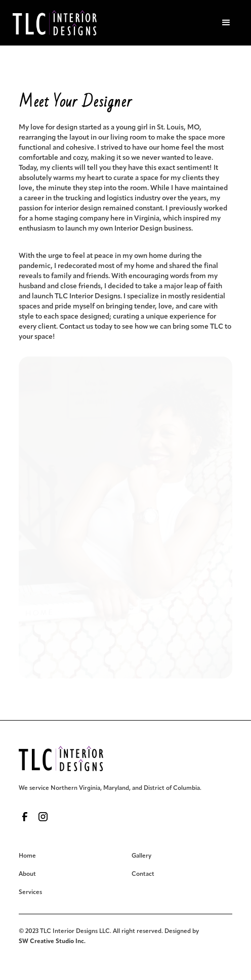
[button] (226, 23)
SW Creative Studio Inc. (52, 942)
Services (30, 893)
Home (27, 856)
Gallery (141, 856)
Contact (143, 874)
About (27, 874)
